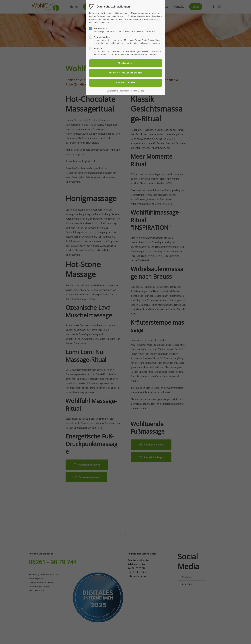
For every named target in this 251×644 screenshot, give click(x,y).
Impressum (124, 91)
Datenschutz (112, 91)
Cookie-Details (138, 91)
